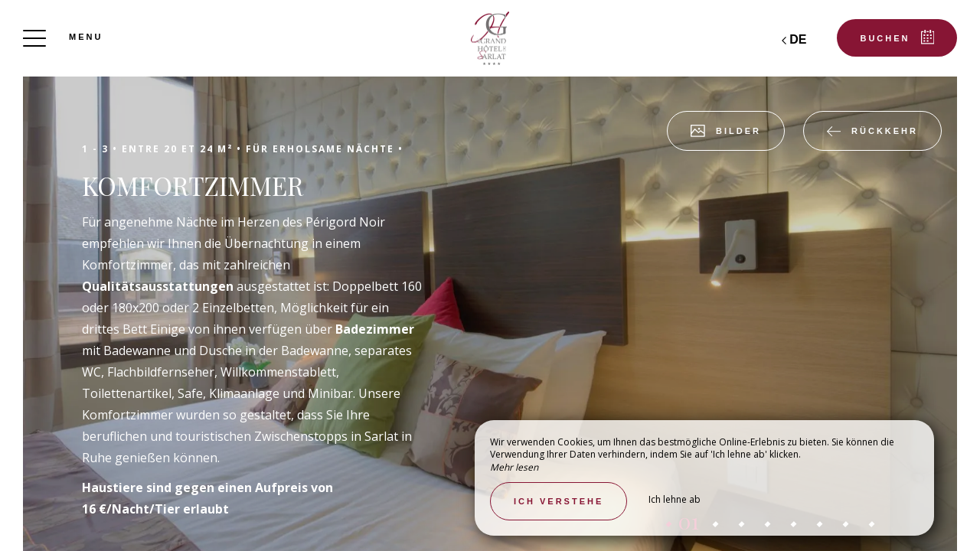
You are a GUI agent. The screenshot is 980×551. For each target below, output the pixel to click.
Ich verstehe (559, 501)
